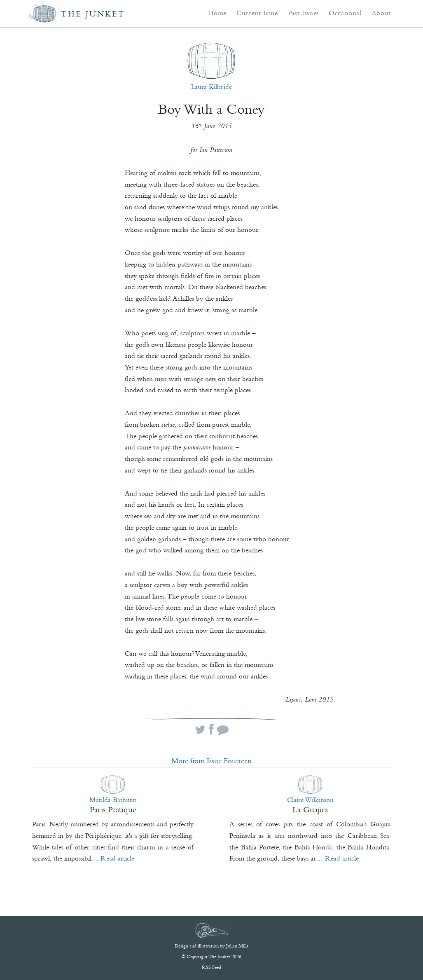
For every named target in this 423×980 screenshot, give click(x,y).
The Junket (93, 14)
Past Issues (303, 13)
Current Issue (257, 13)
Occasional (345, 13)
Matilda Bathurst (113, 800)
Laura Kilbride (211, 87)
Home (217, 13)
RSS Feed (211, 967)
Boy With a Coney (211, 109)
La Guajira (310, 809)
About (381, 13)
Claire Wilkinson (310, 800)
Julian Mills (237, 946)
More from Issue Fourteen (211, 761)
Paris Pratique (113, 809)
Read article (117, 858)
